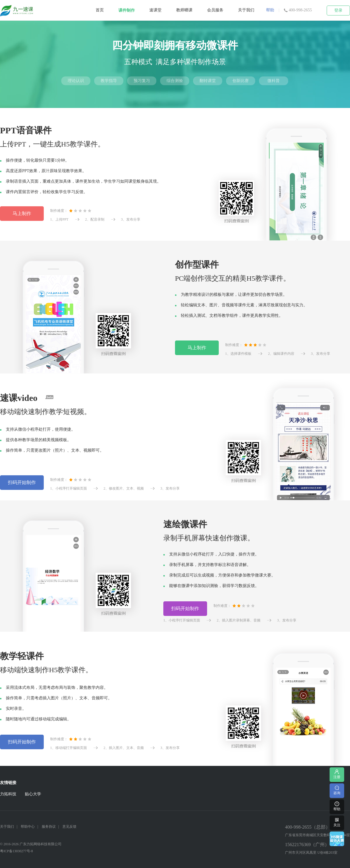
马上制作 (22, 213)
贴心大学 (33, 794)
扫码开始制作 (22, 482)
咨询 (337, 790)
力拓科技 (8, 794)
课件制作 (127, 10)
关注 (337, 822)
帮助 (270, 10)
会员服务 (215, 10)
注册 (337, 774)
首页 (100, 10)
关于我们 (246, 10)
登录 (338, 10)
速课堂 (155, 10)
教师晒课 (184, 10)
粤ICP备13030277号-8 (16, 851)
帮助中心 (28, 827)
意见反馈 (69, 827)
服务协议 (49, 827)
